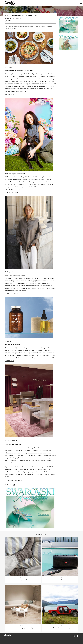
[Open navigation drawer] (81, 3)
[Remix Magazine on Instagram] (74, 636)
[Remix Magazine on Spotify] (77, 636)
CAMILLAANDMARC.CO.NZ (14, 481)
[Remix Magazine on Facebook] (71, 636)
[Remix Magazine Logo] (10, 3)
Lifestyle (8, 19)
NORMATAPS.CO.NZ (11, 94)
